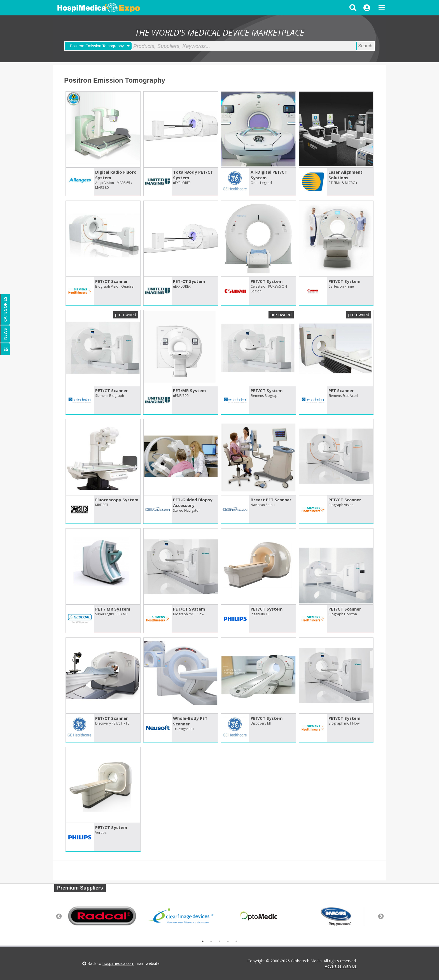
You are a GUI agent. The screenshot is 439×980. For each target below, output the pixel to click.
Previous (59, 916)
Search (365, 46)
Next (380, 916)
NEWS (5, 334)
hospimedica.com (118, 963)
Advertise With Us (341, 966)
